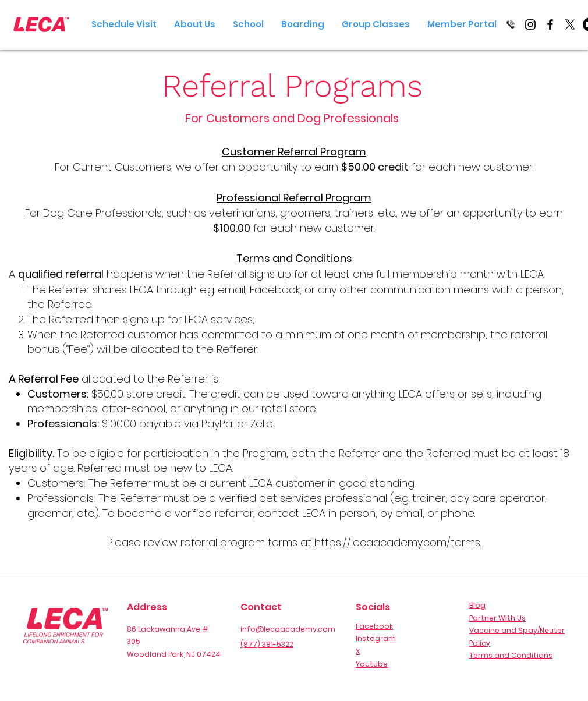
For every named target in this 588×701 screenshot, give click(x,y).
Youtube (372, 664)
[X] (570, 24)
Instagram (376, 638)
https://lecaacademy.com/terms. (398, 542)
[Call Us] (511, 24)
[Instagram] (530, 24)
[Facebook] (550, 24)
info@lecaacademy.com (288, 629)
